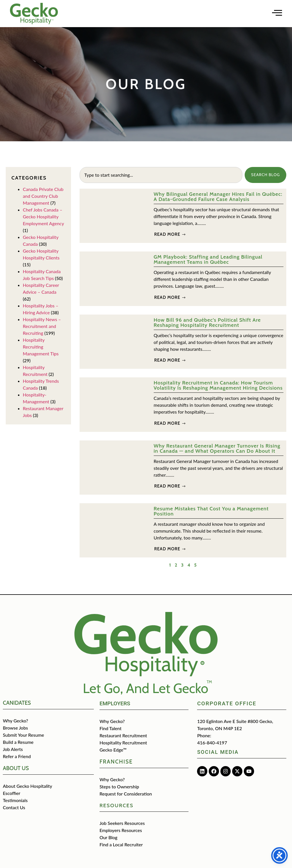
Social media (218, 752)
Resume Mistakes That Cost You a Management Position (211, 511)
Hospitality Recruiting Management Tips (41, 347)
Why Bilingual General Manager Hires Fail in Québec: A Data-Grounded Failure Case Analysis (218, 197)
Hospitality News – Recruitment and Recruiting (42, 326)
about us (16, 768)
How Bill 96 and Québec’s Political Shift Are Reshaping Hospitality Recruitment (207, 323)
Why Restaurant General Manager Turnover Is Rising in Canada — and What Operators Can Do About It (217, 448)
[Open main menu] (277, 13)
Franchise (116, 762)
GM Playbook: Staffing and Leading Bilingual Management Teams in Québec (208, 259)
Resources (116, 805)
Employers (115, 703)
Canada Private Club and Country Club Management (43, 196)
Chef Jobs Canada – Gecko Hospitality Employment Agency (43, 217)
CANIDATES (17, 703)
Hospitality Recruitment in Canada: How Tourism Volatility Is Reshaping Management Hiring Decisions (218, 385)
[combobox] (160, 175)
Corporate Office (227, 703)
